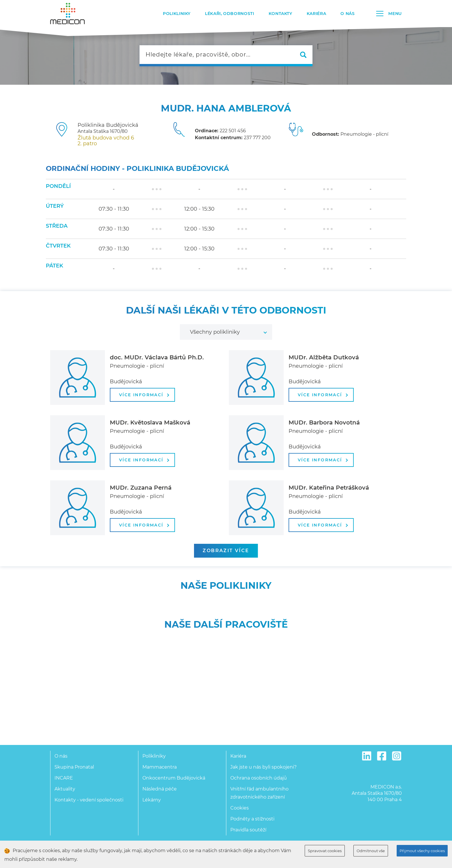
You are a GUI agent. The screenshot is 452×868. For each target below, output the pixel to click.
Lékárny (152, 800)
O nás (348, 14)
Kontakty (280, 14)
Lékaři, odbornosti (230, 14)
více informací (144, 395)
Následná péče (160, 789)
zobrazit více (226, 551)
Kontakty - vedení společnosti (89, 800)
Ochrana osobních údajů (259, 778)
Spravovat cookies (325, 851)
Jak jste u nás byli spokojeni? (263, 767)
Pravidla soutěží (248, 830)
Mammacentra (160, 767)
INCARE (64, 778)
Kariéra (316, 14)
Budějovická (126, 382)
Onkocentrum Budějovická (174, 778)
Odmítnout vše (371, 851)
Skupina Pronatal (74, 767)
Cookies (240, 808)
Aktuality (65, 789)
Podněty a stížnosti (252, 819)
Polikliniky (177, 14)
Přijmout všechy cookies (422, 851)
